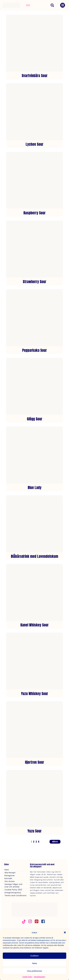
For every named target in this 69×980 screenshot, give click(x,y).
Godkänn (35, 956)
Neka (34, 963)
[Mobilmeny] (63, 5)
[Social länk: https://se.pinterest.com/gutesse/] (38, 921)
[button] (65, 932)
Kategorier (10, 876)
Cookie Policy (27, 977)
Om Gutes (10, 881)
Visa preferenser (34, 971)
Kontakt (8, 878)
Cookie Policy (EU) (13, 890)
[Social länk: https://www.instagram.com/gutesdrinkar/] (31, 921)
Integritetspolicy (40, 977)
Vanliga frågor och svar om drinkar (14, 886)
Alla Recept (10, 873)
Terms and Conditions (16, 895)
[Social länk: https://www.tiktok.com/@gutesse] (25, 922)
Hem (7, 870)
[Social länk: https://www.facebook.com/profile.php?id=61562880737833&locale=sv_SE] (44, 921)
